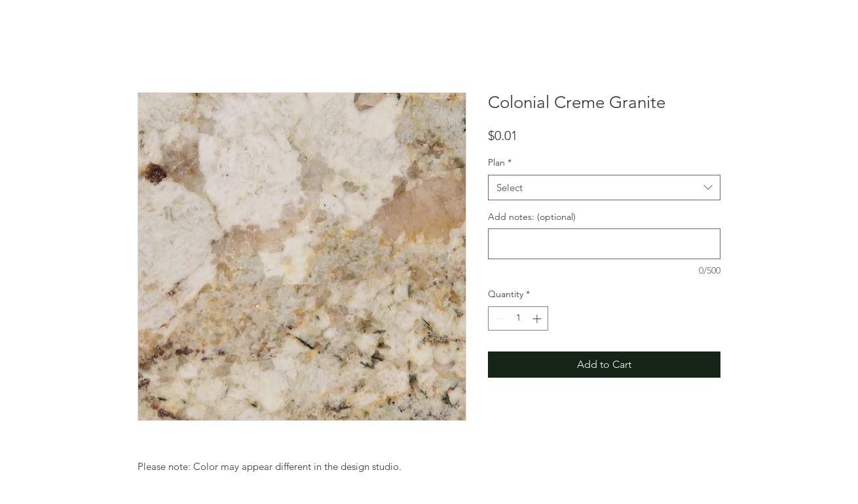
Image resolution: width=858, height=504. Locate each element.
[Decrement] (498, 318)
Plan (500, 162)
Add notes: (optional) (532, 217)
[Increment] (538, 318)
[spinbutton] (518, 318)
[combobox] (604, 188)
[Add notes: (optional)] (604, 244)
